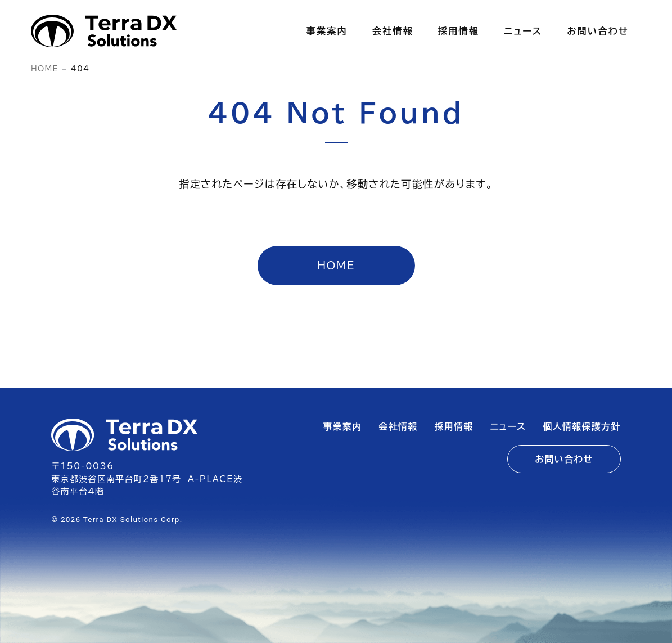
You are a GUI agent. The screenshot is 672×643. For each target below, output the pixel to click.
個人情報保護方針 (582, 426)
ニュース (508, 426)
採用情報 (454, 426)
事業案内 (343, 426)
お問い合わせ (564, 459)
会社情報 (398, 426)
